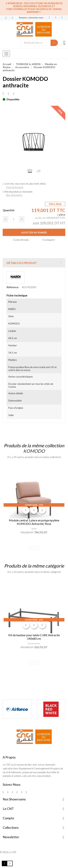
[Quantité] (14, 219)
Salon (34, 529)
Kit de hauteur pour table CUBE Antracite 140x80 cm (34, 637)
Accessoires (34, 643)
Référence (13, 287)
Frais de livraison (15, 187)
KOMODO (34, 451)
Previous (31, 548)
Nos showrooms (14, 195)
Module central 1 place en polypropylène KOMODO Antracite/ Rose (34, 522)
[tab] (34, 263)
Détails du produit (22, 263)
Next (37, 548)
